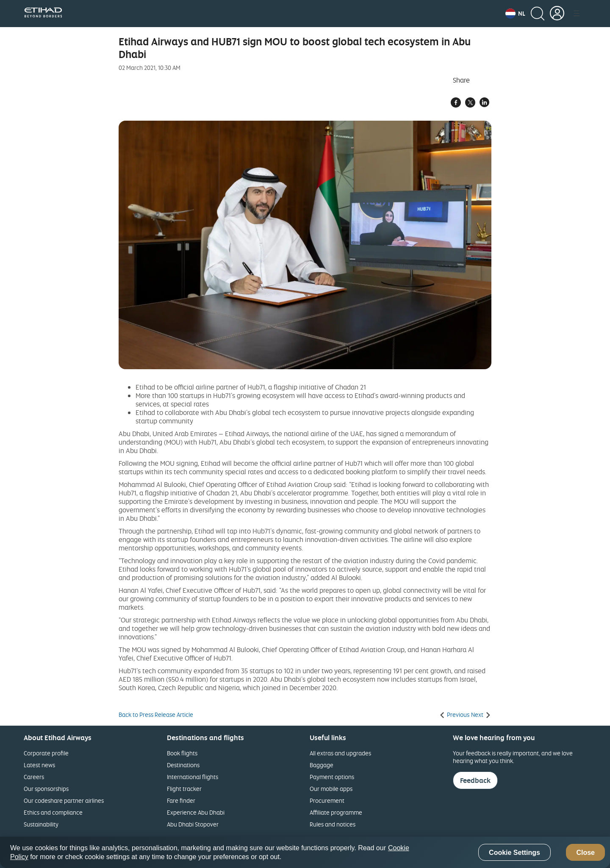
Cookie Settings (514, 853)
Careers (34, 777)
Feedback (475, 780)
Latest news (39, 765)
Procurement (327, 800)
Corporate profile (46, 753)
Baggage (322, 765)
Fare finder (181, 800)
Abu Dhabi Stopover (193, 824)
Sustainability (41, 824)
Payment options (332, 777)
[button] (515, 14)
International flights (193, 777)
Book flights (182, 753)
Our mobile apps (331, 789)
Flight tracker (184, 789)
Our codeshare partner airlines (64, 800)
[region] (305, 852)
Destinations (183, 765)
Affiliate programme (336, 812)
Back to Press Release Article (156, 715)
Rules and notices (333, 824)
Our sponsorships (46, 789)
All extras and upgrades (340, 753)
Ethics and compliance (53, 812)
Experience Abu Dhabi (196, 812)
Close (585, 853)
